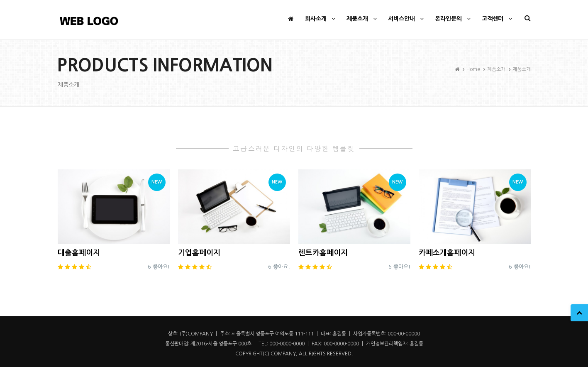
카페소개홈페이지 (447, 253)
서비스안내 (407, 19)
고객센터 (498, 19)
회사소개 (321, 19)
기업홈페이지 (199, 253)
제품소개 (363, 19)
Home (473, 69)
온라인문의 (454, 19)
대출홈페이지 (79, 253)
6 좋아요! (159, 267)
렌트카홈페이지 (323, 253)
